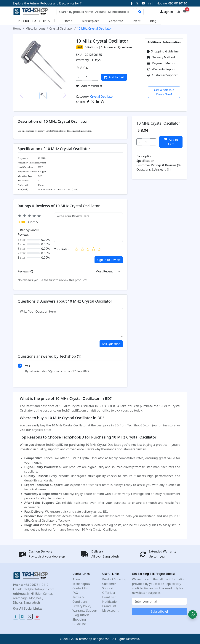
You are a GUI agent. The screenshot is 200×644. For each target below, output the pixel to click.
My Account (110, 611)
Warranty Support (162, 69)
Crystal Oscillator (61, 28)
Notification (110, 602)
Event (137, 21)
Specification (145, 161)
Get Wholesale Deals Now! (164, 92)
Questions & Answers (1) (153, 170)
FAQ (75, 593)
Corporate (116, 21)
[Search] (95, 12)
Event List (109, 597)
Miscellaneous (35, 28)
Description (144, 156)
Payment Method (161, 63)
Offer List (109, 593)
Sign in (167, 12)
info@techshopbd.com (38, 589)
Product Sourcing (114, 579)
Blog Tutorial (81, 615)
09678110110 (177, 3)
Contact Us (80, 588)
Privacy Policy (82, 606)
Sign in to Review (109, 260)
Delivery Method (161, 57)
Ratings (92, 47)
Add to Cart (114, 77)
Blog (153, 21)
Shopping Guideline (163, 51)
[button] (193, 614)
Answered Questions (117, 47)
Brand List (109, 606)
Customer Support (162, 75)
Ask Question (111, 344)
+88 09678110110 (36, 585)
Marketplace (91, 21)
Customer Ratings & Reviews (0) (158, 165)
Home (68, 21)
